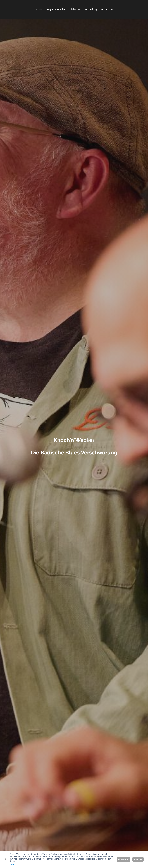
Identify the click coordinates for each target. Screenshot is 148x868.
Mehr (12, 865)
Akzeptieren (124, 859)
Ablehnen (138, 859)
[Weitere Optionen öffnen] (112, 9)
